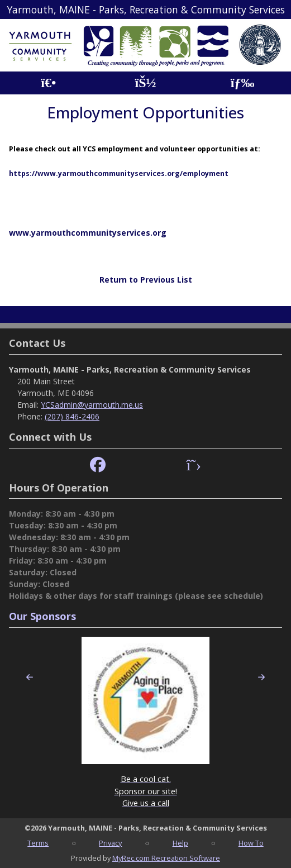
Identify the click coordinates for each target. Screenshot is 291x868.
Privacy (110, 843)
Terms (38, 843)
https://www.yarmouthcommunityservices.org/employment (119, 173)
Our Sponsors (42, 616)
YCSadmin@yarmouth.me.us (92, 405)
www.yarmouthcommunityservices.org (88, 233)
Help (180, 843)
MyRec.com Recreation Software (166, 858)
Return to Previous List (146, 280)
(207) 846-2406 (72, 416)
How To (251, 843)
